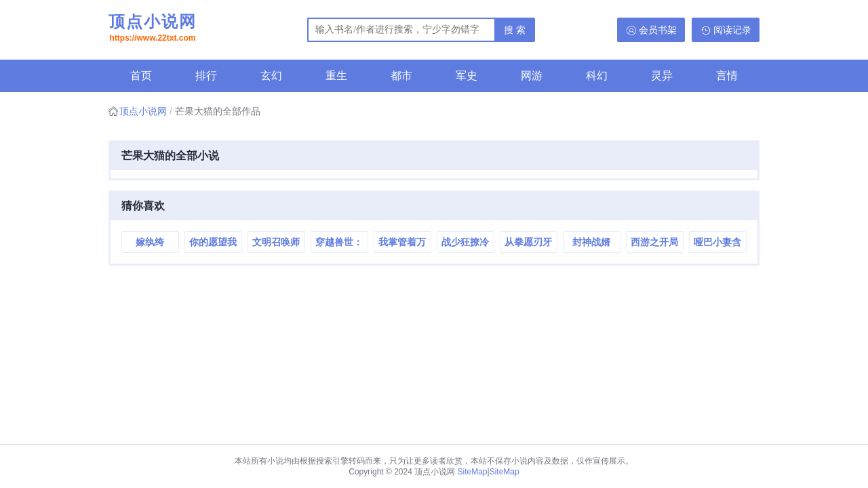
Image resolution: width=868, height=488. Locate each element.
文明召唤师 (276, 242)
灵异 (662, 76)
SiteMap (473, 472)
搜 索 (515, 30)
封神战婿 (591, 242)
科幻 (597, 76)
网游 (532, 76)
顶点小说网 (153, 29)
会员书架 (658, 30)
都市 (401, 76)
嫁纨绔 (150, 242)
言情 (727, 76)
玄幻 (271, 76)
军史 (467, 76)
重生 (336, 76)
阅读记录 (732, 30)
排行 (206, 76)
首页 (141, 76)
